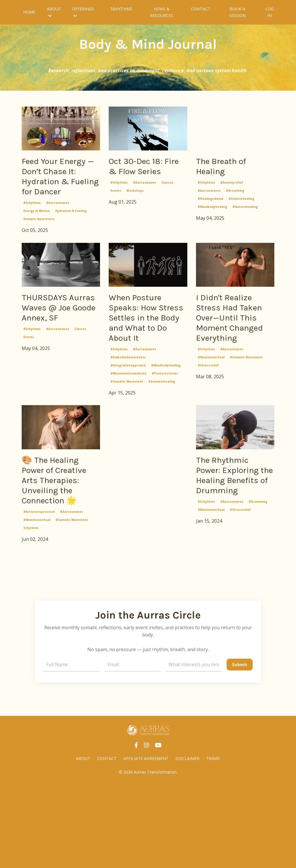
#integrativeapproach (128, 424)
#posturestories (165, 432)
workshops (135, 208)
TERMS (213, 842)
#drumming (258, 595)
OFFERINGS (83, 12)
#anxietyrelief (232, 187)
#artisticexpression (39, 595)
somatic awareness (39, 253)
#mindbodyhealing (212, 212)
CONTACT (201, 9)
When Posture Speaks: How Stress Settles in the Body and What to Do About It (147, 364)
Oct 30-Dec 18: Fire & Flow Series (142, 175)
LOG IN (270, 12)
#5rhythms (32, 237)
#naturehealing (245, 212)
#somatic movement (127, 440)
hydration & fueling (71, 245)
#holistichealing (241, 204)
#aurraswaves (58, 237)
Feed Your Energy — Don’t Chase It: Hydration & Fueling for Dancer (57, 193)
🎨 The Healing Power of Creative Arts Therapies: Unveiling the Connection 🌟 (58, 551)
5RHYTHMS (121, 9)
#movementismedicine (128, 432)
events (116, 208)
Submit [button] (239, 747)
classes (167, 200)
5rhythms (31, 611)
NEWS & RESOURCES (162, 12)
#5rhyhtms (206, 187)
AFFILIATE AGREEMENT (146, 842)
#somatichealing (162, 440)
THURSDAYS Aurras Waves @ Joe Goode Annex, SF (60, 352)
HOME (29, 12)
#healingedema (210, 204)
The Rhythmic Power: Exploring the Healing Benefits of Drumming (229, 551)
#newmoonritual (211, 429)
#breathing (235, 195)
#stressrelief (208, 437)
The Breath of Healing (228, 168)
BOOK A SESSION (237, 12)
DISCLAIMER (187, 842)
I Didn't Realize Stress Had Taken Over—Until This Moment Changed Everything (232, 371)
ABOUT (54, 12)
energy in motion (37, 245)
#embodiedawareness (128, 416)
